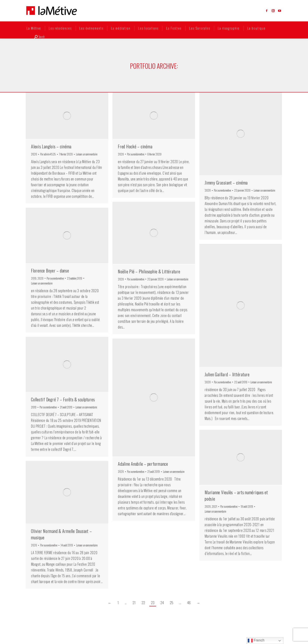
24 (162, 603)
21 (134, 603)
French (256, 641)
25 (172, 603)
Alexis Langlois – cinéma (51, 146)
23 (153, 603)
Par (48, 154)
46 (189, 603)
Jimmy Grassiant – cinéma (226, 183)
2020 (34, 154)
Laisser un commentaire (87, 154)
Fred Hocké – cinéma (135, 146)
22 (143, 603)
